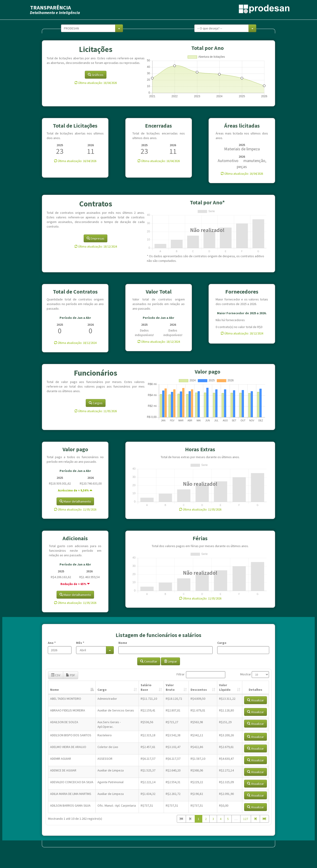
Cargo (222, 643)
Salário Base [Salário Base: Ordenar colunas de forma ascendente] (146, 687)
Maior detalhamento (75, 501)
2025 (60, 145)
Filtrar (201, 675)
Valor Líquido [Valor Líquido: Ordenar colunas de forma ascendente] (225, 687)
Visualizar (256, 700)
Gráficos (96, 75)
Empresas (96, 238)
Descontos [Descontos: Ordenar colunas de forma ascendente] (199, 690)
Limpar (170, 661)
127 (246, 819)
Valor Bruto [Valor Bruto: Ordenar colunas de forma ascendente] (170, 687)
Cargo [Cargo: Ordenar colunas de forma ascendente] (102, 690)
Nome (123, 643)
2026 (91, 145)
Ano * (52, 643)
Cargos (96, 403)
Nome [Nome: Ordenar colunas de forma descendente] (54, 690)
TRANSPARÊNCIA (51, 7)
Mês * (80, 643)
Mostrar (255, 675)
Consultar (149, 661)
